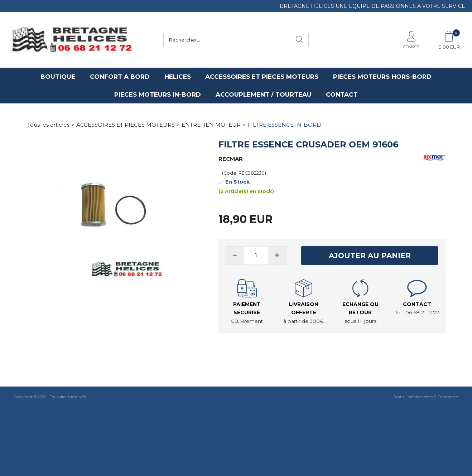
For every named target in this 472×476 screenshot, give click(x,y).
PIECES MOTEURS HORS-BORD (382, 77)
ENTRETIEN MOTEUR (211, 125)
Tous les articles (48, 125)
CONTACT (342, 94)
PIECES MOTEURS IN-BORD (158, 94)
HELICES (178, 77)
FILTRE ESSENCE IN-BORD (284, 125)
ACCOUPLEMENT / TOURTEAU (264, 94)
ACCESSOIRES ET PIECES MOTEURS (262, 77)
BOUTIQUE (58, 77)
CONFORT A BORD (120, 77)
